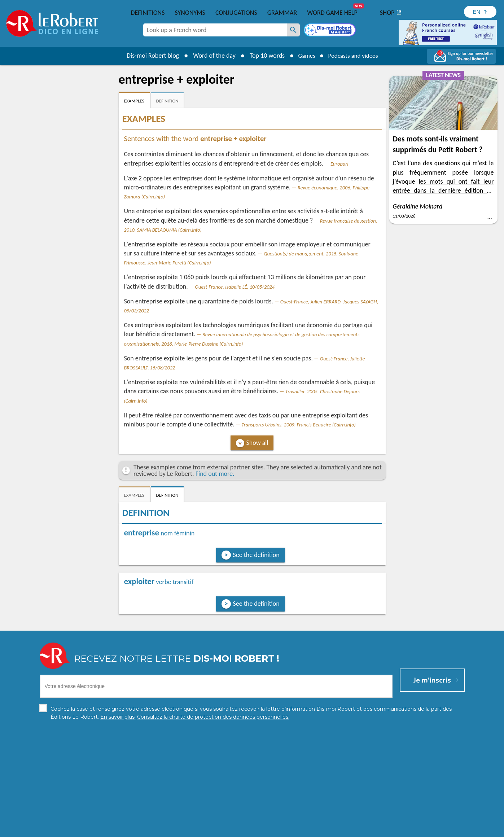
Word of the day (211, 56)
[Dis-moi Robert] (330, 31)
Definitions (148, 13)
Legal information (221, 830)
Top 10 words (264, 56)
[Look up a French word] (293, 30)
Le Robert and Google (359, 830)
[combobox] (215, 30)
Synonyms (190, 13)
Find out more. (215, 474)
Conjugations (236, 13)
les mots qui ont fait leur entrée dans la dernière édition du (443, 190)
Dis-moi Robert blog (150, 56)
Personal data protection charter (158, 830)
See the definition (256, 555)
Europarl (339, 164)
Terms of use (314, 830)
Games (304, 56)
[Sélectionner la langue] (480, 12)
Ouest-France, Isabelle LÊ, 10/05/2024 (235, 287)
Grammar (282, 13)
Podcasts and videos (354, 56)
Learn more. (345, 819)
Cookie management (271, 830)
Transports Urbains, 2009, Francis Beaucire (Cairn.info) (299, 425)
